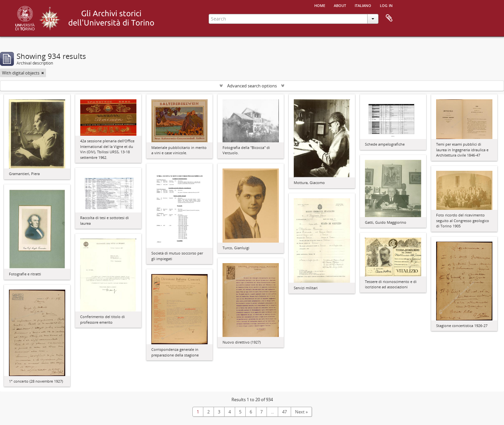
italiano (363, 5)
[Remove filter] (43, 73)
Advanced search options (252, 86)
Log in (386, 5)
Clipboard (389, 18)
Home (320, 5)
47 (284, 412)
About (340, 5)
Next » (301, 412)
